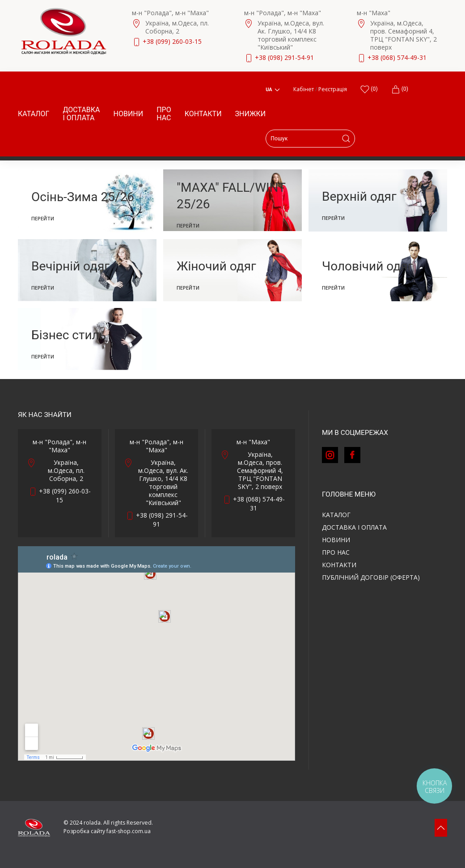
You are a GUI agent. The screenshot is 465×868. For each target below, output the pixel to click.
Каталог (34, 114)
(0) (400, 89)
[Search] (310, 139)
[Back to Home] (64, 31)
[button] (441, 828)
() (369, 89)
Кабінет (304, 89)
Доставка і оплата (81, 114)
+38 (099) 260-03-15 (172, 41)
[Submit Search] (346, 139)
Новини (129, 114)
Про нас (164, 114)
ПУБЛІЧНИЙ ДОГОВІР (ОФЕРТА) (371, 577)
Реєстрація (333, 89)
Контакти (203, 114)
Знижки (251, 114)
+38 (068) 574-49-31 (397, 57)
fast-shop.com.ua (129, 831)
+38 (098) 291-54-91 (284, 57)
